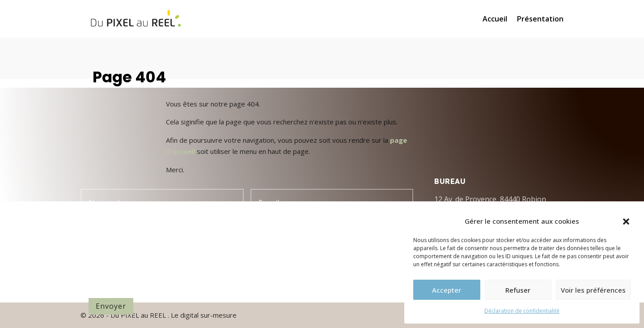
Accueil (495, 20)
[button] (626, 222)
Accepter (447, 290)
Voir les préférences (593, 290)
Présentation (540, 20)
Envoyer (111, 306)
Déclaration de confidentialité (522, 311)
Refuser (518, 290)
